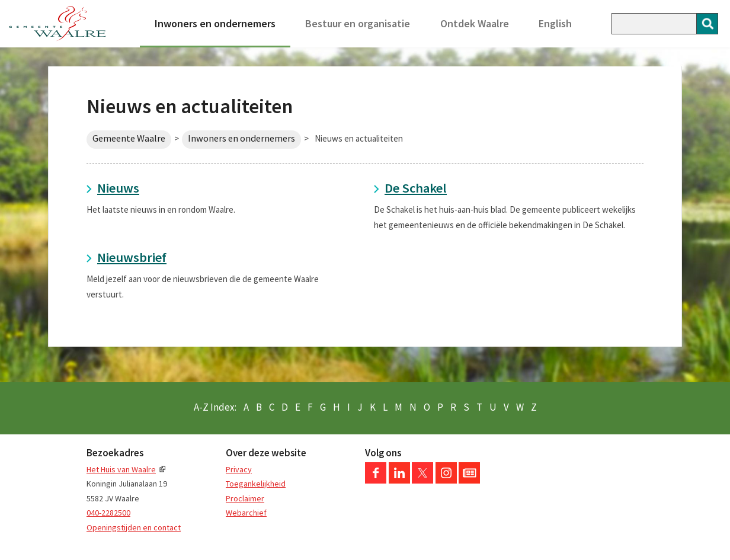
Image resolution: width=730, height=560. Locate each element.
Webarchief (246, 513)
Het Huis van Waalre (121, 469)
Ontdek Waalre (475, 23)
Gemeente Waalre (129, 138)
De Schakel (416, 188)
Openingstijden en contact (134, 527)
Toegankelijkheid (256, 484)
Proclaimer (245, 498)
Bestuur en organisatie (358, 23)
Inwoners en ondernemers (215, 23)
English (555, 23)
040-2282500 (108, 513)
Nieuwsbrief (132, 257)
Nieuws (118, 188)
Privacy (239, 469)
